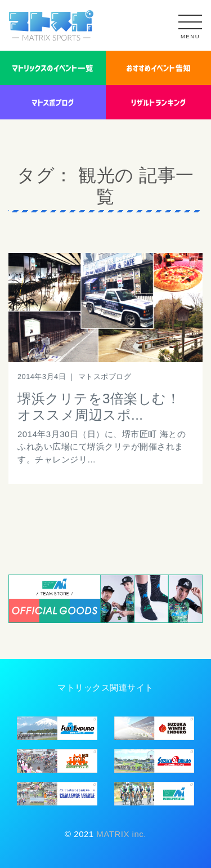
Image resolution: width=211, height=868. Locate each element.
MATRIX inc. (120, 834)
